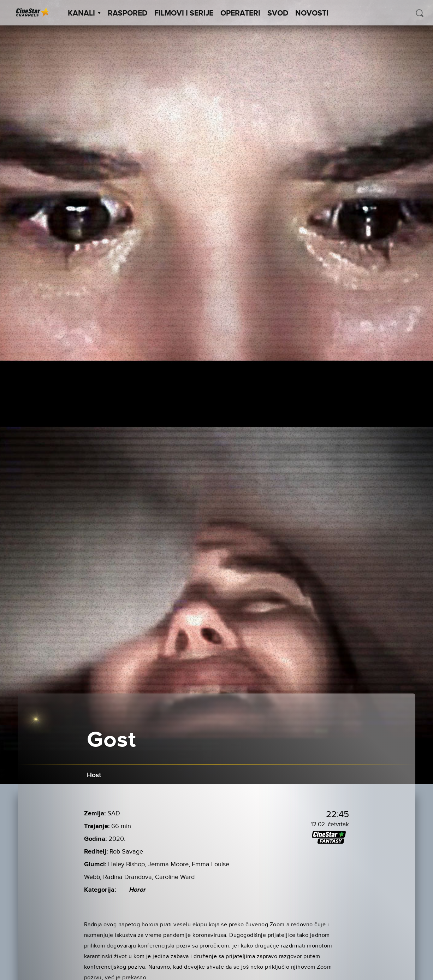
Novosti (312, 13)
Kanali (84, 13)
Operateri (240, 13)
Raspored (127, 13)
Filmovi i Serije (184, 13)
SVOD (278, 13)
